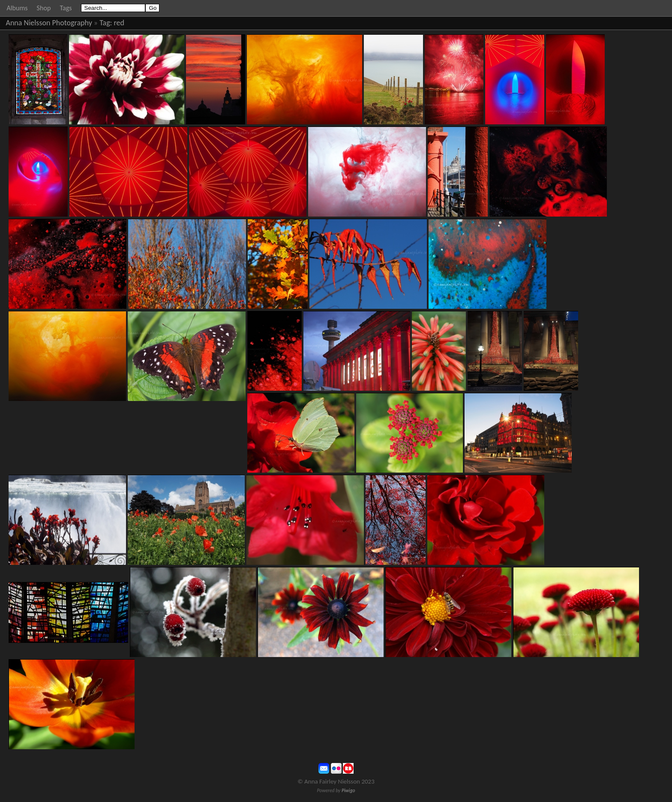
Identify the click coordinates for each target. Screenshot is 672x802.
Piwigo (348, 790)
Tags (66, 8)
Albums (17, 8)
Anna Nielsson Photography (49, 23)
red (119, 23)
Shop (44, 8)
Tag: (106, 23)
